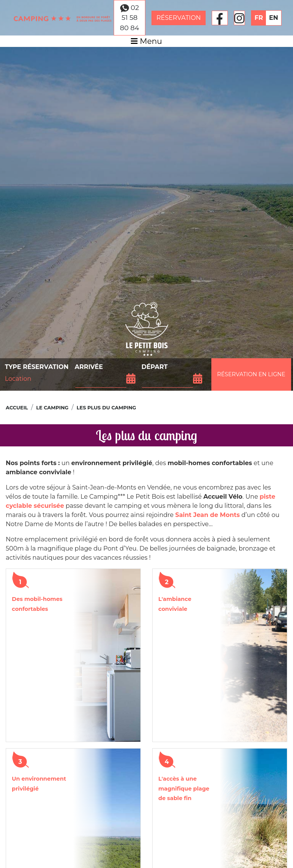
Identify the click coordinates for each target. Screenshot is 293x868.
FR (259, 18)
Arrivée (89, 367)
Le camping (52, 408)
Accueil (17, 408)
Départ (155, 367)
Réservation (179, 18)
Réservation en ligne (251, 374)
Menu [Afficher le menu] (146, 41)
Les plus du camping (106, 408)
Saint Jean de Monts (207, 515)
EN (274, 18)
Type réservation (37, 367)
